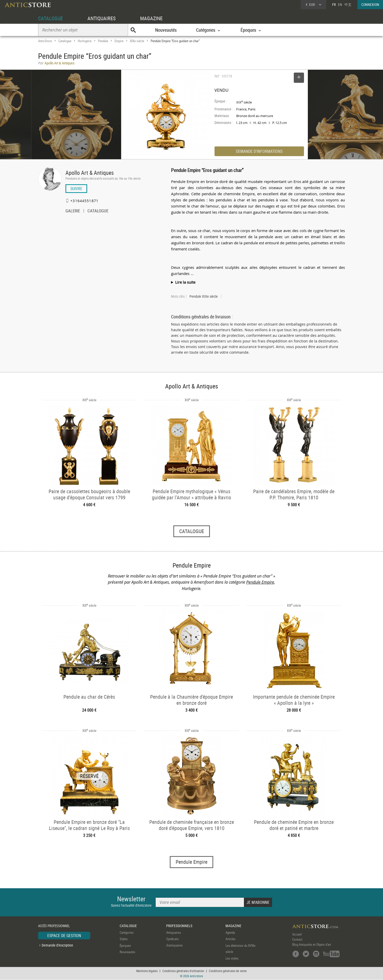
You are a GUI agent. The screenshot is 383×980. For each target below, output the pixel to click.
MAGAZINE (151, 18)
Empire (119, 41)
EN (340, 4)
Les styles (232, 958)
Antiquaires (174, 932)
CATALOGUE (50, 18)
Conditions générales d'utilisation (183, 971)
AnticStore (45, 41)
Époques (125, 946)
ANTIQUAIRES (102, 18)
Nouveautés (166, 30)
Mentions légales (147, 971)
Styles (124, 939)
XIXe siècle (137, 41)
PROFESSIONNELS (179, 926)
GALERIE (73, 211)
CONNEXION (370, 4)
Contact (297, 939)
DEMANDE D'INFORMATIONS (259, 151)
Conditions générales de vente (228, 971)
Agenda (230, 932)
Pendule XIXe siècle (204, 296)
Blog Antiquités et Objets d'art (312, 944)
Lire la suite (185, 282)
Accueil (297, 934)
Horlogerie (85, 41)
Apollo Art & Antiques (90, 173)
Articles (230, 939)
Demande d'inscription (57, 945)
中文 (348, 4)
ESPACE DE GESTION (64, 936)
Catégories (127, 932)
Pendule (103, 41)
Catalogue (65, 41)
